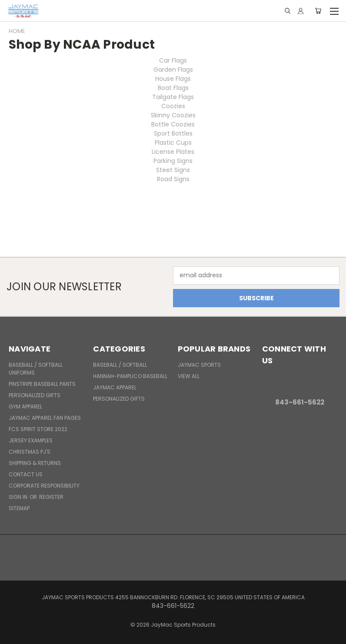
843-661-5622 (300, 402)
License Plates (173, 152)
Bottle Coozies (173, 124)
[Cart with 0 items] (318, 11)
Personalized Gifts (35, 395)
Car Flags (173, 60)
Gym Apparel (25, 407)
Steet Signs (173, 170)
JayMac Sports (199, 365)
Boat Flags (173, 88)
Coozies (173, 106)
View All (189, 376)
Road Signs (173, 179)
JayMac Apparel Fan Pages (45, 418)
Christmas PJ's (30, 452)
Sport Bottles (173, 133)
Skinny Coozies (173, 115)
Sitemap (19, 508)
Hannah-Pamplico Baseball (130, 376)
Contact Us (26, 474)
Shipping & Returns (35, 463)
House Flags (173, 79)
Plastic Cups (173, 143)
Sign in (19, 497)
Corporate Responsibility (44, 486)
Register (51, 497)
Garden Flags (173, 70)
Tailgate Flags (173, 97)
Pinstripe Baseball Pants (42, 384)
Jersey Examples (31, 440)
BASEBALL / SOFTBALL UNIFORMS (36, 369)
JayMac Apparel (115, 387)
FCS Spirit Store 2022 (38, 429)
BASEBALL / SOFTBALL (120, 365)
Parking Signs (173, 161)
